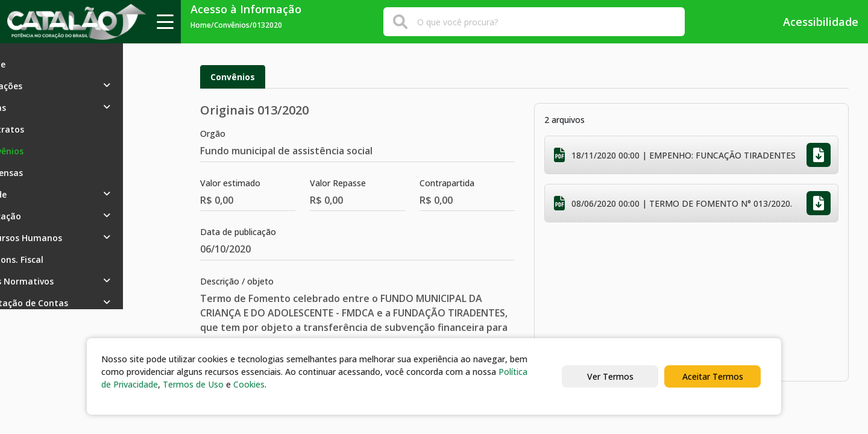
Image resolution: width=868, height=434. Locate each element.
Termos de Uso (193, 384)
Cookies (249, 384)
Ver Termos (610, 376)
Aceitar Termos (713, 376)
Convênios (233, 77)
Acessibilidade (812, 22)
